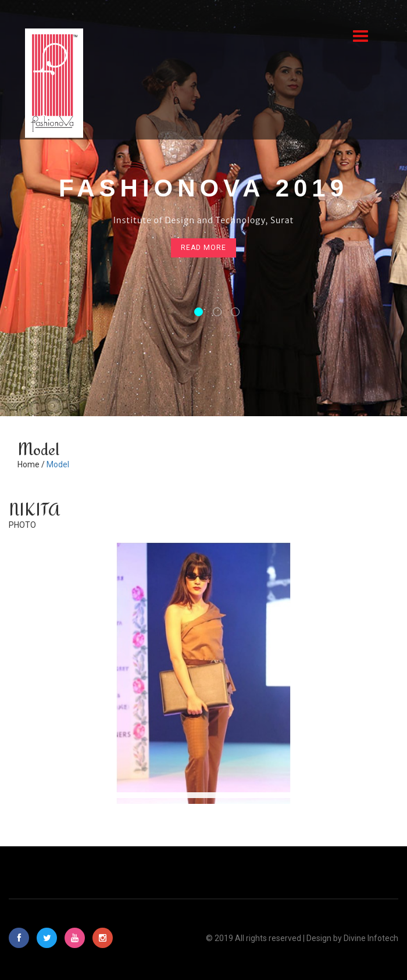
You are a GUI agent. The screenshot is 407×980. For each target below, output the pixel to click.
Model (58, 464)
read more (203, 248)
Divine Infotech (371, 938)
